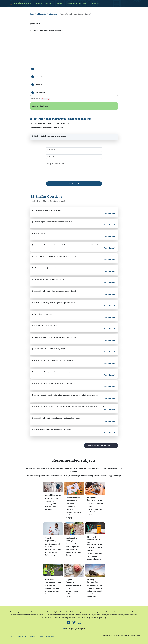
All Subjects (95, 3)
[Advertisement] (74, 49)
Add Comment (74, 184)
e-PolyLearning (19, 4)
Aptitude (39, 3)
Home (32, 14)
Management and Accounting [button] (77, 3)
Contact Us (22, 636)
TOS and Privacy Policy (46, 636)
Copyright (32, 636)
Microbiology (53, 14)
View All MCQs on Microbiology (101, 446)
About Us (12, 636)
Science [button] (60, 3)
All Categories (41, 14)
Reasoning (49, 3)
